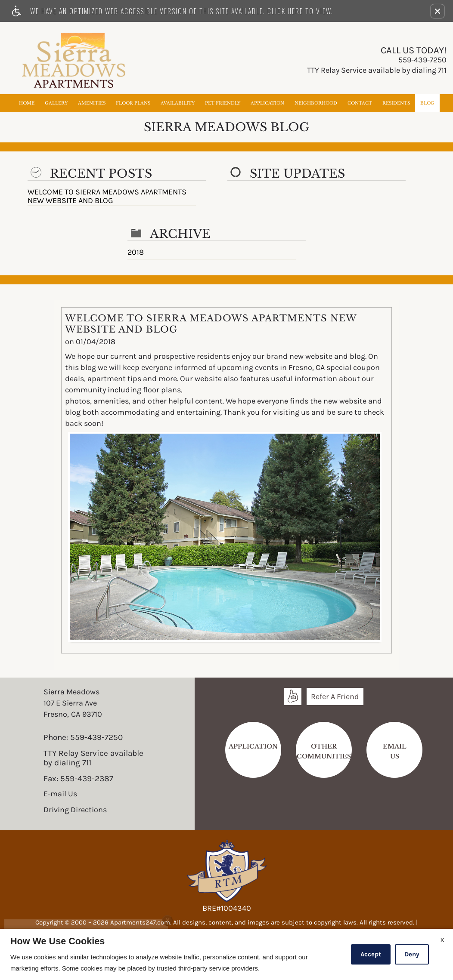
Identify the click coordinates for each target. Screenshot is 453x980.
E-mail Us (60, 794)
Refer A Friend (335, 696)
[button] (437, 11)
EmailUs (395, 751)
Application (267, 103)
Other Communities (324, 751)
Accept (371, 954)
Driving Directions (75, 810)
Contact (360, 103)
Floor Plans (133, 103)
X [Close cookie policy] (442, 940)
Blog (427, 103)
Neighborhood (316, 103)
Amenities (92, 103)
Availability (178, 103)
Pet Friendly (223, 103)
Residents (396, 103)
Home (27, 103)
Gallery (56, 103)
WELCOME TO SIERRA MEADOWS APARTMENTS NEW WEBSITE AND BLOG (107, 197)
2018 (136, 253)
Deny (412, 954)
